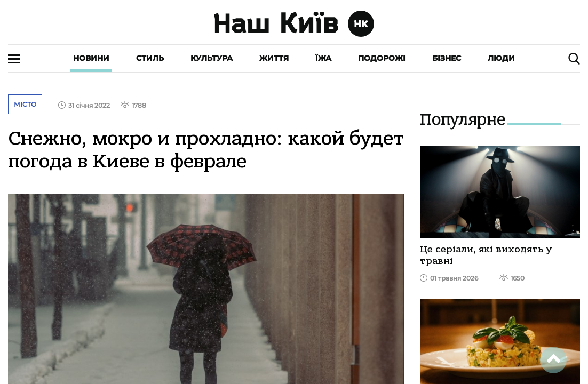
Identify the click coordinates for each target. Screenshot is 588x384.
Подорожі (382, 58)
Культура (212, 58)
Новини (91, 58)
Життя (274, 58)
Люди (501, 58)
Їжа (323, 58)
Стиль (150, 58)
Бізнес (447, 58)
